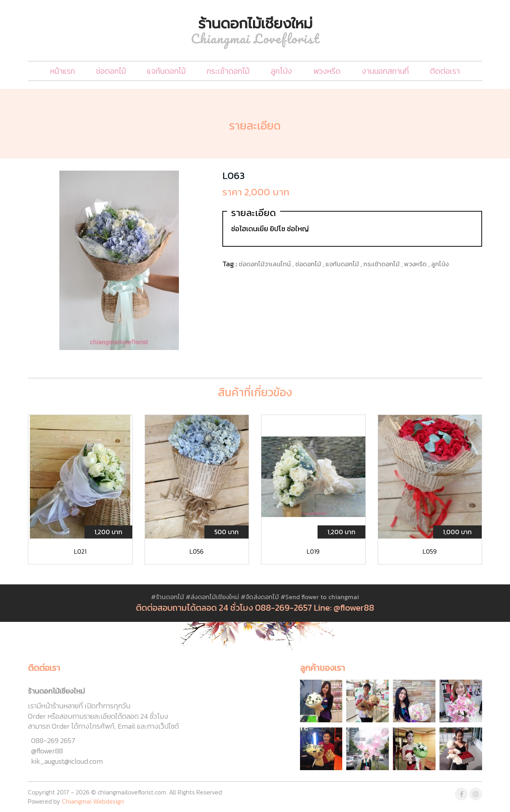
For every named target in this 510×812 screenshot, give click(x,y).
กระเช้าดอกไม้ (228, 71)
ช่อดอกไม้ (111, 71)
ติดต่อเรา (445, 71)
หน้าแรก (63, 71)
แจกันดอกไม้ (166, 71)
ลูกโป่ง (281, 71)
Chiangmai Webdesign (93, 801)
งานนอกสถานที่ (385, 71)
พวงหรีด (327, 71)
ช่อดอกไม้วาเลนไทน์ (266, 264)
